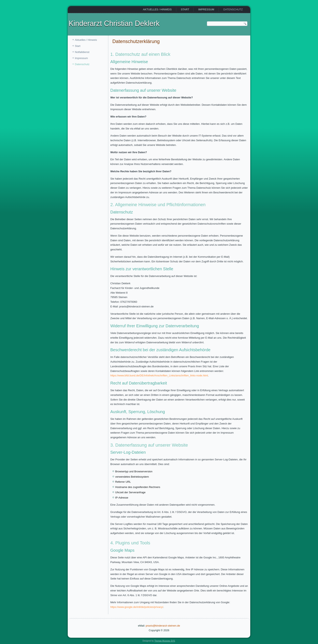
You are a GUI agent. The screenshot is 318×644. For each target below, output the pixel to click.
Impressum (206, 9)
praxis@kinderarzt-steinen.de (163, 626)
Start (185, 9)
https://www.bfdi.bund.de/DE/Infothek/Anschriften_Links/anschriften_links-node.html (159, 375)
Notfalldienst (82, 52)
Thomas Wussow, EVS (165, 641)
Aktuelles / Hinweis (157, 9)
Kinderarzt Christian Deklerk (114, 23)
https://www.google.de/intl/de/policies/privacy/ (137, 607)
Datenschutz (233, 9)
